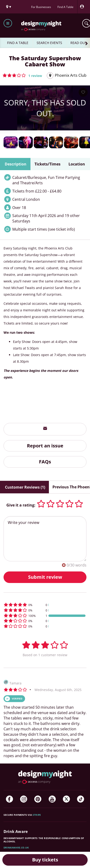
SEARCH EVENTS (49, 43)
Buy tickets (45, 860)
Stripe (37, 815)
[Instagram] (24, 799)
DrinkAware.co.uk (16, 848)
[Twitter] (66, 799)
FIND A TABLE (18, 43)
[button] (22, 75)
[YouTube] (52, 799)
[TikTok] (81, 799)
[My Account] (83, 7)
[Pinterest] (38, 799)
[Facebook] (9, 799)
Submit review (45, 577)
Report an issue (45, 446)
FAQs (45, 462)
